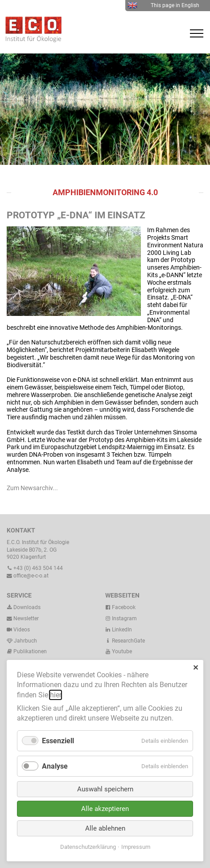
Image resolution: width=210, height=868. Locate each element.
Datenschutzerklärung (88, 847)
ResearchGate (125, 641)
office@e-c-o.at (28, 576)
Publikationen (29, 651)
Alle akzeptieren (105, 809)
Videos (22, 630)
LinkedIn (119, 630)
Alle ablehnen (105, 828)
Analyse (55, 766)
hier (56, 695)
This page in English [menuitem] (163, 5)
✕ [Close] (196, 668)
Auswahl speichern (105, 789)
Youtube (119, 651)
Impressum (136, 847)
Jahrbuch (22, 641)
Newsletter (23, 618)
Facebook (120, 607)
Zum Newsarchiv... (32, 488)
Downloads (24, 607)
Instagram (121, 618)
